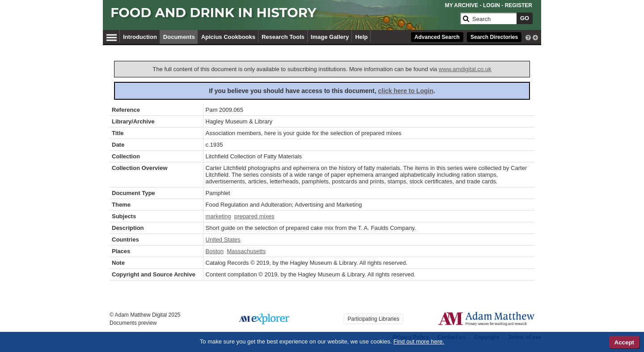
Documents (179, 37)
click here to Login (406, 91)
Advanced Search (437, 37)
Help (361, 37)
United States (223, 240)
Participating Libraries (373, 319)
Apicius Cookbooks (228, 37)
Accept (624, 342)
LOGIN (491, 5)
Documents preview (133, 323)
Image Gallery (330, 37)
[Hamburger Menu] (112, 36)
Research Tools (283, 37)
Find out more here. (419, 341)
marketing (218, 216)
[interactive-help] (528, 37)
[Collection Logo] (284, 16)
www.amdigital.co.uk (465, 69)
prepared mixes (254, 216)
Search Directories (494, 37)
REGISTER (519, 5)
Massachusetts (246, 251)
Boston (215, 251)
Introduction (140, 37)
